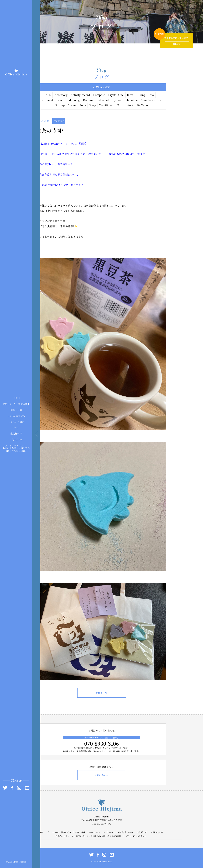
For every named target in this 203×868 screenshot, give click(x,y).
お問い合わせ (16, 439)
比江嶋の (42, 185)
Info (151, 95)
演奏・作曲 (16, 410)
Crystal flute (116, 95)
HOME (16, 398)
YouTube (142, 105)
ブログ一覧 (101, 693)
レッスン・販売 (16, 421)
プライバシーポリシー (136, 836)
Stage (93, 105)
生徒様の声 (16, 433)
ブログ (16, 427)
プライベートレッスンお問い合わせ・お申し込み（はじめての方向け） (16, 448)
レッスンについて (16, 416)
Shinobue (132, 100)
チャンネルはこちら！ (71, 185)
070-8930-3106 (101, 743)
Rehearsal (103, 100)
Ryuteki (117, 100)
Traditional (106, 105)
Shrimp (60, 105)
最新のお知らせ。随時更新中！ (55, 164)
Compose (99, 95)
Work (130, 105)
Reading (88, 100)
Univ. (120, 105)
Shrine (72, 105)
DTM (130, 95)
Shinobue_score (151, 100)
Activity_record (80, 95)
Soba (83, 105)
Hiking (141, 95)
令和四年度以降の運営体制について (58, 175)
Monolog (74, 100)
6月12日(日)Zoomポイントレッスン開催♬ (62, 144)
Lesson (61, 100)
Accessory (61, 95)
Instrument (46, 100)
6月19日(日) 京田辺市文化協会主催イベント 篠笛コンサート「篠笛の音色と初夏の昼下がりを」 (92, 154)
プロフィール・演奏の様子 (16, 404)
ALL (48, 95)
